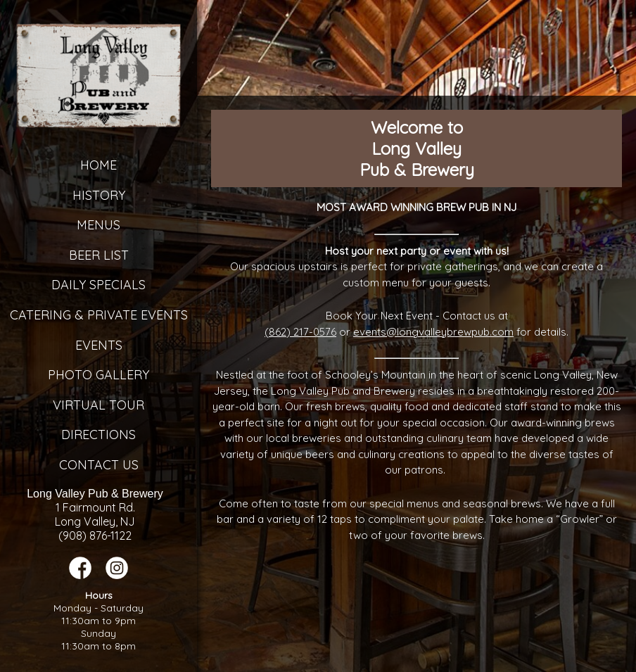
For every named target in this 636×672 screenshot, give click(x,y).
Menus (98, 225)
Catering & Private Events (99, 315)
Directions (98, 435)
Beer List (99, 255)
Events (99, 345)
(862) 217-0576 (300, 332)
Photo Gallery (98, 375)
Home (98, 165)
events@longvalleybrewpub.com (433, 332)
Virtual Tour (98, 405)
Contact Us (99, 465)
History (99, 195)
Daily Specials (98, 285)
